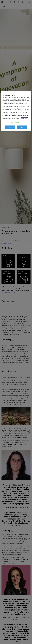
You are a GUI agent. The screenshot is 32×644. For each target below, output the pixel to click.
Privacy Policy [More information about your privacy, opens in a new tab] (24, 118)
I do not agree (10, 127)
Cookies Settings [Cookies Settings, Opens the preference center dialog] (15, 123)
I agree (22, 127)
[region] (16, 111)
